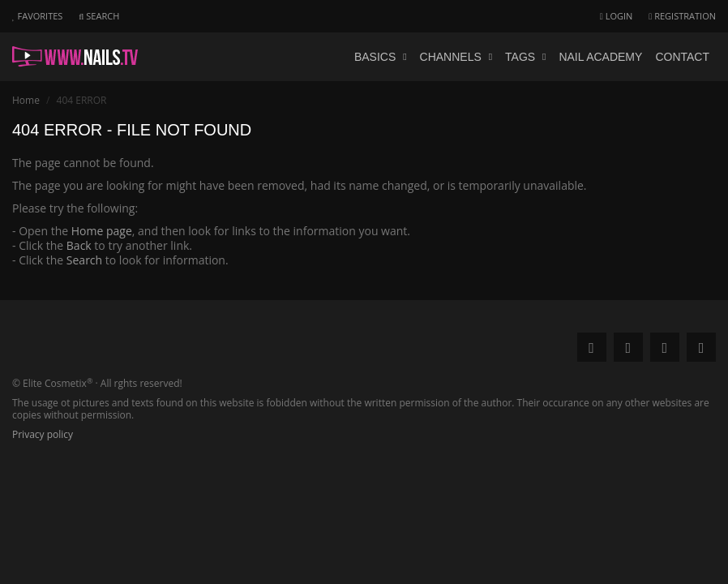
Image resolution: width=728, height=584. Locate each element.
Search (84, 260)
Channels (456, 57)
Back (79, 245)
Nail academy (600, 57)
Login (617, 16)
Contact (682, 57)
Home (26, 100)
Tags (525, 57)
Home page (102, 231)
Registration (682, 16)
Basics (381, 57)
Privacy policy (43, 434)
